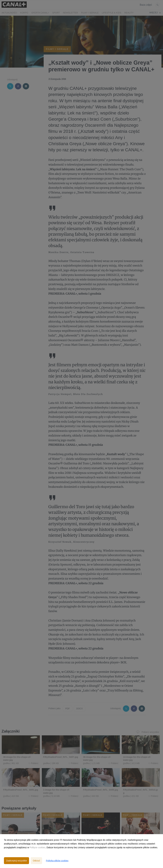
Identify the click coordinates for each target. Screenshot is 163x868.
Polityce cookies (37, 847)
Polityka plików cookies (57, 861)
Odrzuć (36, 861)
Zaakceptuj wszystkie (16, 861)
